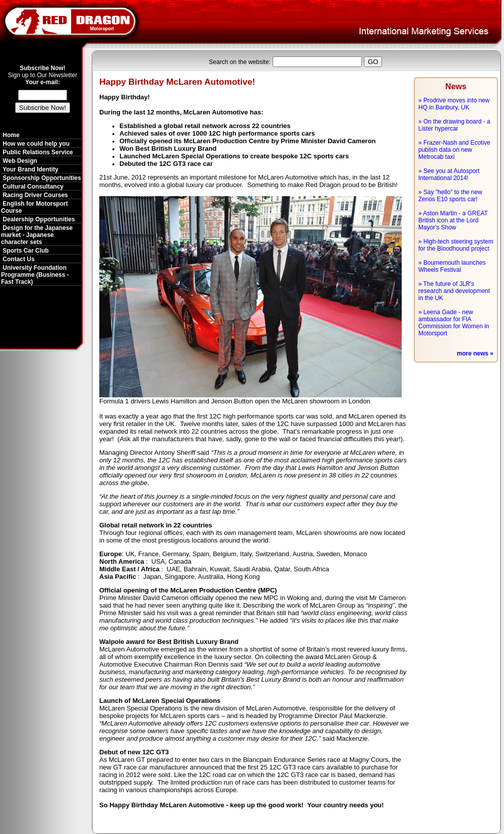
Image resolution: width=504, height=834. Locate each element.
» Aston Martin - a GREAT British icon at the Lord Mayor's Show (453, 220)
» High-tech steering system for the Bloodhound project (456, 245)
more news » (475, 353)
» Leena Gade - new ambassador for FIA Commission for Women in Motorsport (454, 323)
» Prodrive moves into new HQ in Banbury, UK (454, 104)
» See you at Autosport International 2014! (449, 174)
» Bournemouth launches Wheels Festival (452, 266)
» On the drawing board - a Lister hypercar (454, 125)
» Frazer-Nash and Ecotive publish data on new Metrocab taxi (454, 150)
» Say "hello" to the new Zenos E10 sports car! (450, 196)
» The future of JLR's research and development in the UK (454, 291)
